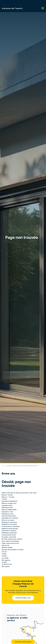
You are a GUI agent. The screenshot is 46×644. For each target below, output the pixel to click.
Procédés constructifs (9, 537)
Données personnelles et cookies (13, 550)
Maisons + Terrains (8, 497)
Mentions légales (7, 547)
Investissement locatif (9, 535)
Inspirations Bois (7, 505)
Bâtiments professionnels (10, 529)
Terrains (4, 499)
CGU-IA (4, 552)
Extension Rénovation (9, 516)
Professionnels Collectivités (11, 526)
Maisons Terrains (7, 495)
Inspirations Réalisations (10, 501)
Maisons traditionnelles (9, 510)
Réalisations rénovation (9, 524)
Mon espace (6, 566)
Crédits (4, 554)
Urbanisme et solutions (9, 531)
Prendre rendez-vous (23, 598)
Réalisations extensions (9, 522)
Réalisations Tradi (7, 514)
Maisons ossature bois (9, 503)
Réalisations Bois (7, 507)
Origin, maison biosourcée (10, 543)
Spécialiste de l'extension (10, 518)
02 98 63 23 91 (7, 564)
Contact (4, 556)
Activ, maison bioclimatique (10, 541)
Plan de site (5, 545)
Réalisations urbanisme (9, 533)
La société (5, 558)
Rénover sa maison (8, 520)
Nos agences (6, 560)
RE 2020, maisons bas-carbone (12, 539)
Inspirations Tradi (7, 512)
